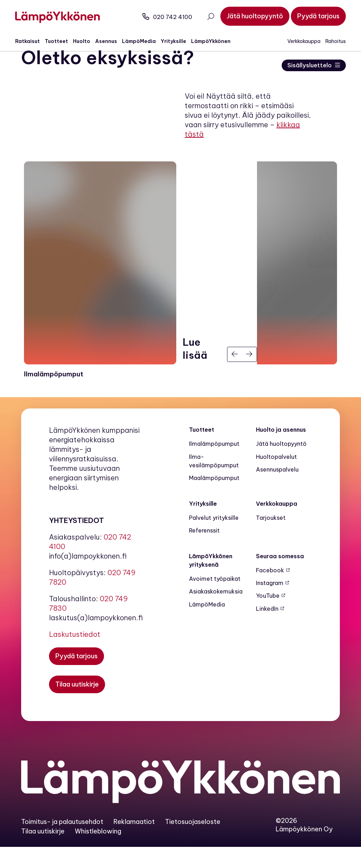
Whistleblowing (98, 852)
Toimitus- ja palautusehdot (62, 842)
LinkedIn (267, 629)
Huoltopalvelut (276, 478)
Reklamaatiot (134, 842)
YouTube (268, 617)
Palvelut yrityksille (214, 538)
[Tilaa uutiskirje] (77, 705)
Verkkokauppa (298, 41)
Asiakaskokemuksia (216, 612)
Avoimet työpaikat (215, 599)
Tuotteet (62, 41)
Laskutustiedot (75, 655)
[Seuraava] (250, 375)
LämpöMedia (145, 41)
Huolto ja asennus (281, 450)
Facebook (270, 591)
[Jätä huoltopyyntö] (249, 16)
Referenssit (204, 552)
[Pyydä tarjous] (312, 16)
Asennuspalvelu (277, 490)
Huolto (88, 41)
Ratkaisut (33, 41)
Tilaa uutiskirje (43, 852)
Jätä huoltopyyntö (281, 465)
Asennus (112, 41)
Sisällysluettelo (307, 65)
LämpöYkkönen (217, 41)
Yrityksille (179, 41)
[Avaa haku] (204, 17)
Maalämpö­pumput (214, 499)
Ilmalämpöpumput (214, 465)
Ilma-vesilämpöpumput (214, 482)
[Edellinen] (235, 375)
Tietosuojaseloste (193, 842)
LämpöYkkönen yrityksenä (211, 581)
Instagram (270, 604)
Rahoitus (330, 41)
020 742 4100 (161, 17)
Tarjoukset (271, 538)
